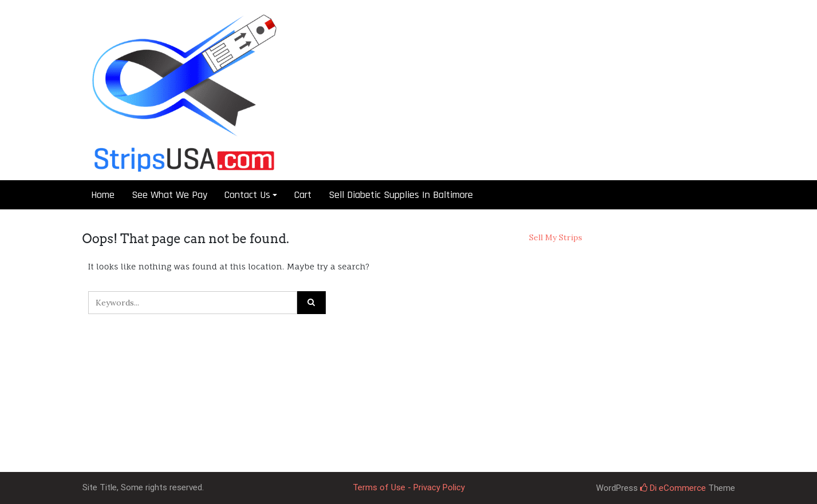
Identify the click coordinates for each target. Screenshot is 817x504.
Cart (303, 195)
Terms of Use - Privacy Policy (409, 487)
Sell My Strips (556, 237)
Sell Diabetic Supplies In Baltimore (401, 195)
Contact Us (247, 195)
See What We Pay (169, 195)
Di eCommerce (673, 488)
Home (103, 195)
